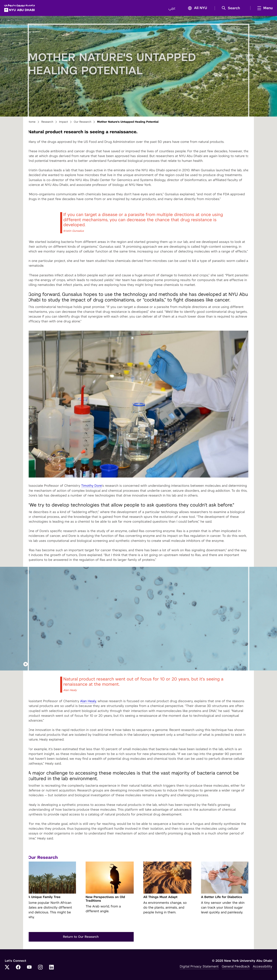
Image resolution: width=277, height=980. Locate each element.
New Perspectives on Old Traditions (105, 900)
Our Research (82, 123)
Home (32, 123)
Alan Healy (88, 702)
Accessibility (262, 968)
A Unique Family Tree (44, 898)
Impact (63, 123)
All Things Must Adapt (160, 898)
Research (47, 123)
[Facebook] (18, 969)
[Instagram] (40, 969)
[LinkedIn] (52, 969)
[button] (232, 9)
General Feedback (236, 968)
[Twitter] (7, 969)
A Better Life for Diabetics (222, 898)
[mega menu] (263, 9)
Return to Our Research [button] (81, 938)
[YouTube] (29, 969)
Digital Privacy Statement (199, 968)
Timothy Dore (91, 487)
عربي (171, 9)
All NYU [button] (196, 9)
